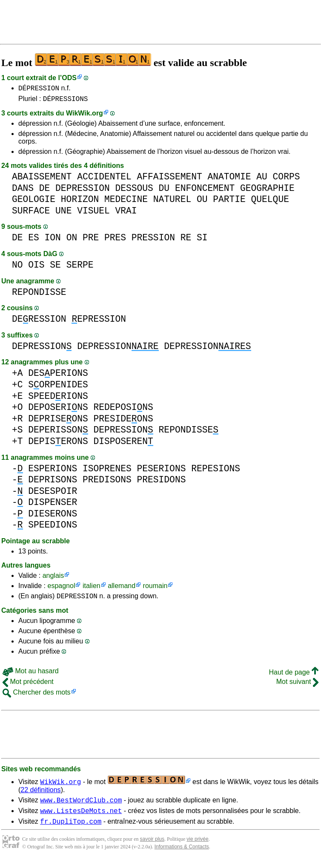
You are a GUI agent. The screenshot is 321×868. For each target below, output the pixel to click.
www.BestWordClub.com (81, 805)
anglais (53, 578)
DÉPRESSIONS (66, 101)
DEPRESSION (83, 191)
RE (186, 240)
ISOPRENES (107, 471)
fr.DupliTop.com (71, 829)
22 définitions (40, 794)
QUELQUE (270, 202)
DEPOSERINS (58, 410)
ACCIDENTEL (104, 179)
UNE (63, 213)
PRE (91, 240)
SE (55, 267)
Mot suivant (297, 685)
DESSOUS (134, 191)
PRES (115, 240)
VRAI (126, 213)
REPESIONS (216, 471)
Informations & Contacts (182, 854)
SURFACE (31, 213)
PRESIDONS (162, 482)
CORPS (287, 179)
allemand (122, 588)
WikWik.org (85, 116)
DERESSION (39, 322)
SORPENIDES (58, 387)
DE (45, 191)
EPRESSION (99, 322)
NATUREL (172, 202)
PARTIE (229, 202)
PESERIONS (162, 471)
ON (72, 240)
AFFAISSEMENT (169, 179)
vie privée (197, 847)
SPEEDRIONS (58, 399)
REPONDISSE (39, 295)
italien (92, 588)
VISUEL (93, 213)
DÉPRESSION (39, 89)
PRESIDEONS (123, 421)
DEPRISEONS (58, 421)
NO (17, 267)
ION (53, 240)
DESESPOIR (53, 494)
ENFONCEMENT (205, 191)
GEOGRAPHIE (267, 191)
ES (34, 240)
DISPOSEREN (123, 444)
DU (164, 191)
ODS (69, 78)
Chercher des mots (37, 696)
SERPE (80, 267)
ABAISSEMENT (42, 179)
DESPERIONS (58, 376)
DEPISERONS (58, 444)
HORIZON (80, 202)
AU (262, 179)
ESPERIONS (53, 471)
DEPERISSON (58, 432)
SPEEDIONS (53, 527)
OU (202, 202)
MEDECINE (126, 202)
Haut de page (294, 676)
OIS (36, 267)
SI (202, 240)
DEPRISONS (53, 482)
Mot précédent (28, 685)
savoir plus (152, 847)
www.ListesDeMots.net (81, 817)
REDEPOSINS (123, 410)
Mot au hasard (31, 675)
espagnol (61, 588)
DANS (23, 191)
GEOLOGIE (34, 202)
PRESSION (153, 240)
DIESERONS (53, 516)
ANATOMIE (229, 179)
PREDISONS (107, 482)
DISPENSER (53, 505)
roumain (155, 588)
